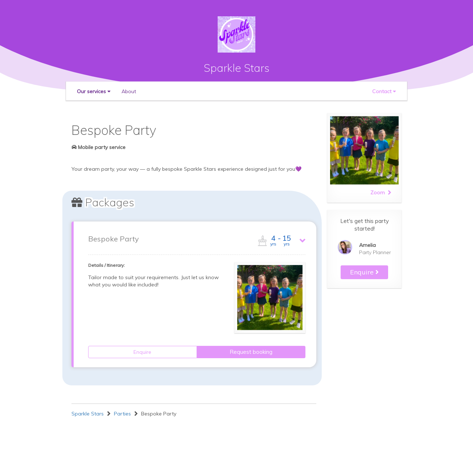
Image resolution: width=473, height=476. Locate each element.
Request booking (251, 352)
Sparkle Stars (237, 68)
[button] (94, 91)
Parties (122, 414)
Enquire (142, 352)
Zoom (381, 193)
